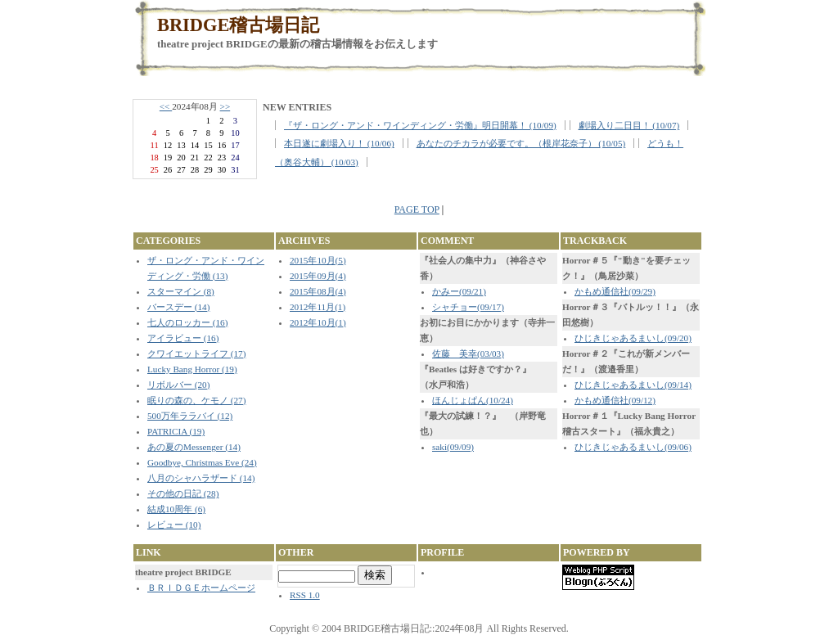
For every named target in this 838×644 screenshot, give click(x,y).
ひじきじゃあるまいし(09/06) (633, 447)
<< (166, 106)
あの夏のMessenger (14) (194, 447)
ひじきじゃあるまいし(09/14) (633, 385)
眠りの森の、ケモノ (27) (196, 400)
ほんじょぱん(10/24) (473, 400)
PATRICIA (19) (176, 431)
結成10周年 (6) (176, 509)
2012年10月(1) (318, 322)
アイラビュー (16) (183, 338)
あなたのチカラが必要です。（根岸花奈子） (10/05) (521, 143)
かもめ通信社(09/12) (615, 400)
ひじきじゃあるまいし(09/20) (633, 338)
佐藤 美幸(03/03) (468, 354)
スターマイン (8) (181, 291)
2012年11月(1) (318, 307)
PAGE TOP (417, 209)
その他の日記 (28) (183, 493)
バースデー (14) (178, 307)
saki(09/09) (453, 447)
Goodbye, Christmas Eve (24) (202, 462)
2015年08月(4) (318, 291)
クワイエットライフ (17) (196, 354)
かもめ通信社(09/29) (615, 291)
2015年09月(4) (318, 276)
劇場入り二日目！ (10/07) (629, 125)
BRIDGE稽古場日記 (238, 25)
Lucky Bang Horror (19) (192, 369)
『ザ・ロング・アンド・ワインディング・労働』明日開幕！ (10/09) (420, 125)
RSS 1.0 (305, 595)
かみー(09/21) (459, 291)
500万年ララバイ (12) (190, 416)
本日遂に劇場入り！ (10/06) (339, 143)
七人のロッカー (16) (187, 322)
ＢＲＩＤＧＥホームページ (201, 588)
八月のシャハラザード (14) (201, 478)
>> (225, 106)
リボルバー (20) (178, 385)
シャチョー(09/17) (468, 307)
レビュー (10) (174, 525)
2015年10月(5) (318, 260)
